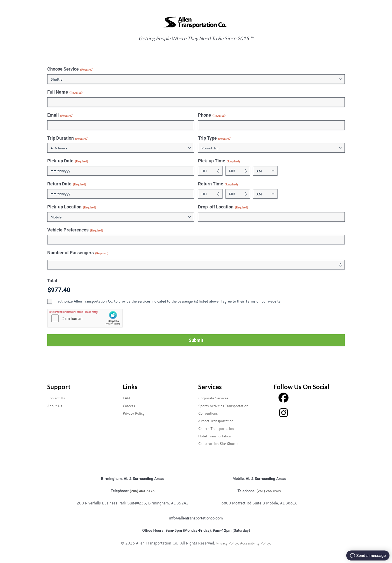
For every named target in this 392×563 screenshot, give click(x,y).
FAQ (127, 398)
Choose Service (70, 69)
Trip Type (215, 138)
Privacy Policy (135, 413)
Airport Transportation (219, 420)
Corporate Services (216, 398)
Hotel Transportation (218, 436)
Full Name (65, 92)
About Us (56, 405)
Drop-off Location (223, 207)
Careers (130, 405)
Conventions (210, 413)
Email (60, 115)
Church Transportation (219, 428)
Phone (212, 115)
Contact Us (58, 398)
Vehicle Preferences (75, 230)
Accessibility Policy (256, 543)
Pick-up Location (72, 207)
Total (52, 281)
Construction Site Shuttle (222, 443)
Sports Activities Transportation (228, 405)
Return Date (67, 184)
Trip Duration (68, 138)
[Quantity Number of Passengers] (196, 265)
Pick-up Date (68, 161)
